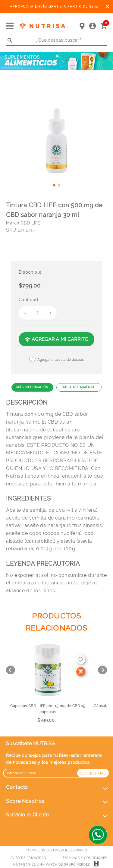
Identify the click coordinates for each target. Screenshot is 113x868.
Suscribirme (93, 773)
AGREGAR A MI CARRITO (56, 339)
